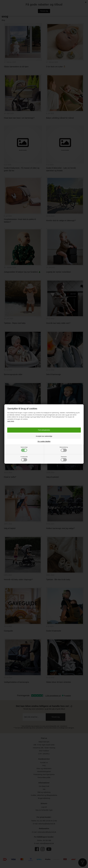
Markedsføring (64, 449)
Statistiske (64, 459)
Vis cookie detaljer (44, 441)
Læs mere (11, 421)
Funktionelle (24, 459)
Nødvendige (24, 449)
